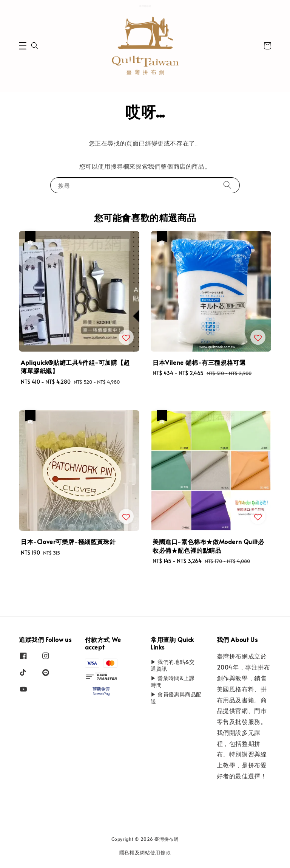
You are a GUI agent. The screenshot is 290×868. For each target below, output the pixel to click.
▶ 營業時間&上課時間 (173, 681)
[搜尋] (227, 185)
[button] (23, 46)
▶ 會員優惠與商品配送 (176, 698)
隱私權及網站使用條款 (145, 852)
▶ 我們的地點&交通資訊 (173, 665)
